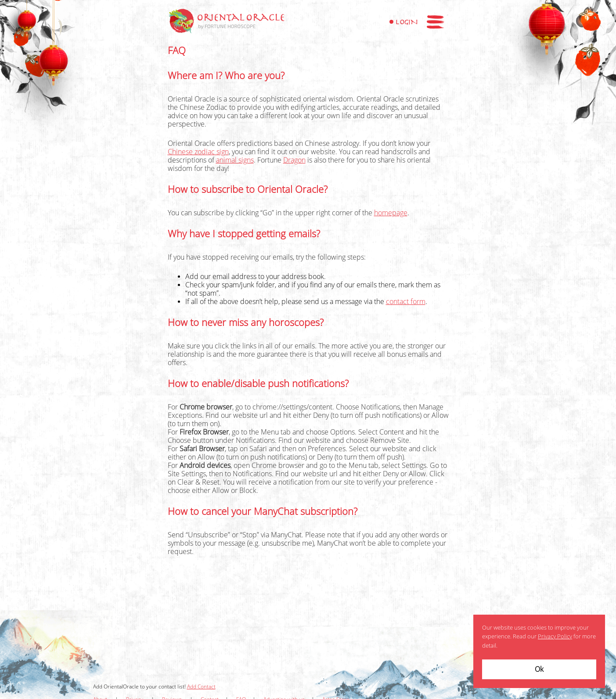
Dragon (294, 160)
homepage (391, 213)
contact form (406, 302)
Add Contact (201, 687)
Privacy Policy (555, 637)
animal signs (235, 160)
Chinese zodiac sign (198, 152)
